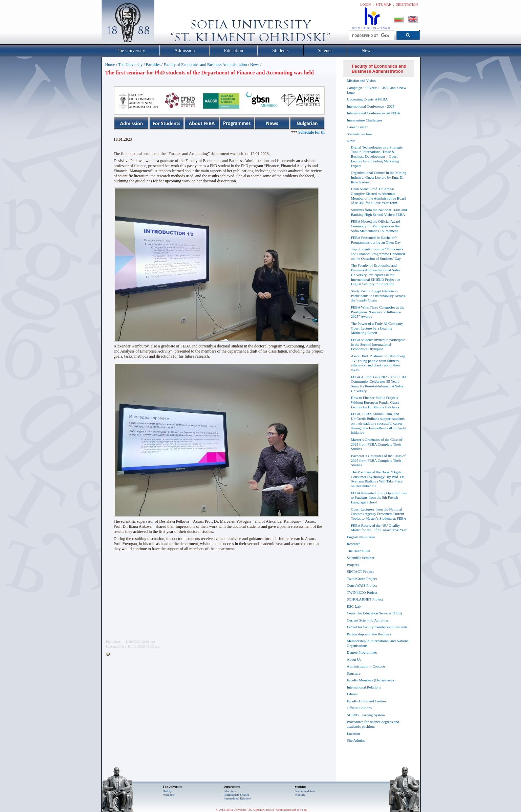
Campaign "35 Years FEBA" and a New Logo (377, 90)
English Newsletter (361, 537)
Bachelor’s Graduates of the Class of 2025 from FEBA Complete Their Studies (378, 460)
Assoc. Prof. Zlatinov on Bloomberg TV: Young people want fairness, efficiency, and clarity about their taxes (378, 363)
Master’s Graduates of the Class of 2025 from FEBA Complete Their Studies (377, 444)
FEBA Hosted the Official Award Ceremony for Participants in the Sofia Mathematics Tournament (376, 226)
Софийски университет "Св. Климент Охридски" (166, 24)
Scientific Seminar (361, 558)
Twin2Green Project (362, 579)
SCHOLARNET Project (365, 599)
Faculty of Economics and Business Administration (205, 65)
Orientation (407, 5)
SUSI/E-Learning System (366, 715)
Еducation (230, 791)
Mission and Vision (361, 81)
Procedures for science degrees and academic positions (373, 724)
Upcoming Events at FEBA (367, 99)
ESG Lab (354, 606)
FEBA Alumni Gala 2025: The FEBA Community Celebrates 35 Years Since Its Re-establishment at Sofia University (379, 384)
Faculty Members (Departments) (371, 680)
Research (354, 544)
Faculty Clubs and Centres (367, 701)
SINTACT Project (360, 571)
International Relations (364, 687)
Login (365, 5)
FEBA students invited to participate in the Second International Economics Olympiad (378, 344)
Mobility (300, 795)
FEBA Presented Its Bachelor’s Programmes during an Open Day (376, 240)
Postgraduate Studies (236, 795)
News (255, 65)
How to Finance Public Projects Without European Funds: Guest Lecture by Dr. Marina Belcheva (375, 402)
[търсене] (371, 36)
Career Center (357, 127)
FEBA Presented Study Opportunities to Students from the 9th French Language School (379, 498)
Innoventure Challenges (365, 120)
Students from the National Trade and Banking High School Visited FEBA (379, 212)
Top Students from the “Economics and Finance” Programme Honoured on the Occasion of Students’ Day (378, 254)
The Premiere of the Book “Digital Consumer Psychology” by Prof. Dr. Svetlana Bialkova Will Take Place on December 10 (378, 479)
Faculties (153, 65)
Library (353, 694)
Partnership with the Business (369, 634)
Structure (354, 673)
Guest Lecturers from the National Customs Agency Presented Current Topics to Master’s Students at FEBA (379, 514)
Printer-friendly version (110, 654)
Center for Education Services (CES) (375, 613)
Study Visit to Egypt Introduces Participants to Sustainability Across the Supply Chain (378, 296)
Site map (383, 5)
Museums (169, 795)
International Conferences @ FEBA (374, 113)
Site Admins (356, 740)
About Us (354, 659)
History (167, 791)
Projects (353, 565)
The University (130, 65)
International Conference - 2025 (371, 106)
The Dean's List (359, 551)
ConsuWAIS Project (362, 585)
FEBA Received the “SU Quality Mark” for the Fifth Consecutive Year (379, 528)
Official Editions (359, 708)
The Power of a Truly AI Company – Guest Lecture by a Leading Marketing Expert (378, 328)
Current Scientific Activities (368, 620)
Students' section (360, 134)
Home (110, 65)
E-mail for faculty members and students (377, 627)
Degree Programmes (362, 652)
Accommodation (305, 791)
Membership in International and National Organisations (378, 643)
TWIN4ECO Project (362, 592)
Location (354, 734)
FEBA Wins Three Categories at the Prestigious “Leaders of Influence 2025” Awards (378, 312)
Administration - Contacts (366, 666)
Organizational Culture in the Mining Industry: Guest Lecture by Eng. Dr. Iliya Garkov (379, 177)
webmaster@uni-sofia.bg (291, 810)
